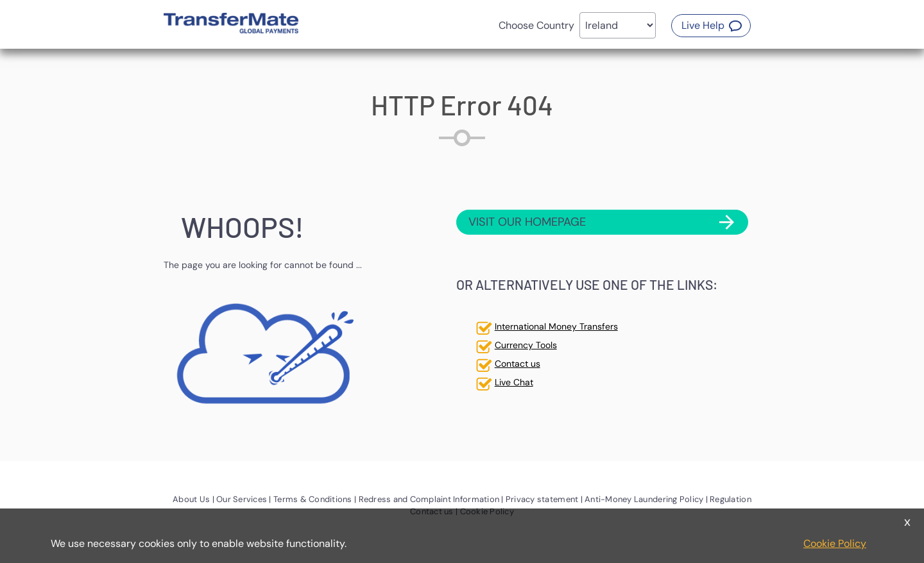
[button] (711, 26)
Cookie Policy (835, 543)
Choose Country (536, 25)
